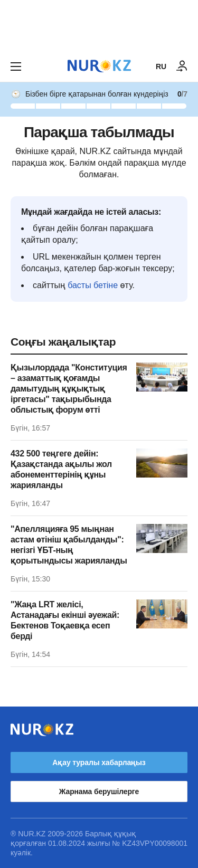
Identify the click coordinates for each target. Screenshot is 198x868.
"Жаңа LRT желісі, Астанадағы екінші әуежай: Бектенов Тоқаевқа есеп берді (65, 620)
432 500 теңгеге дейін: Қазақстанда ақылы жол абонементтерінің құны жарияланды (61, 469)
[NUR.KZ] (99, 66)
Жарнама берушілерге (99, 791)
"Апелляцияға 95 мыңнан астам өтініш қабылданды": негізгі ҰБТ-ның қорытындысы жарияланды (69, 545)
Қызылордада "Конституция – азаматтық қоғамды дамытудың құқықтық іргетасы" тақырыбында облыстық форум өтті (69, 389)
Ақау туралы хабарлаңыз (99, 762)
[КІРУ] (182, 66)
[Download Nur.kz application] (99, 25)
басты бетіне (93, 285)
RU (161, 66)
